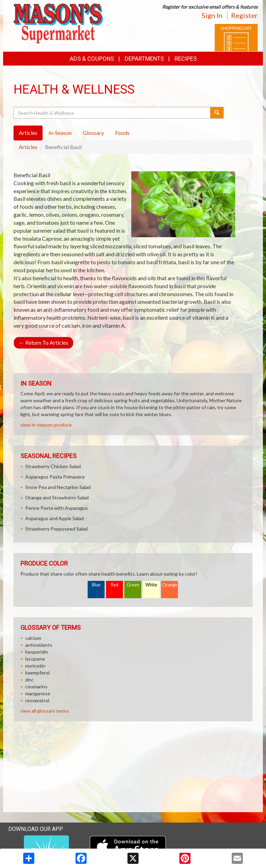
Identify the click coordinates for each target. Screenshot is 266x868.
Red (115, 585)
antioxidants (39, 645)
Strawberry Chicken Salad (53, 466)
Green (133, 585)
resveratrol (37, 700)
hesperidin (37, 652)
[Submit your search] (217, 113)
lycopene (35, 659)
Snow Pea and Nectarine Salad (58, 487)
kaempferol (37, 673)
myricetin (35, 666)
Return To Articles (43, 342)
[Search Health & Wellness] (112, 113)
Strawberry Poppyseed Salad (56, 529)
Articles (28, 147)
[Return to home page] (58, 23)
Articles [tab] (28, 133)
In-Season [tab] (60, 133)
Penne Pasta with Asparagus (57, 508)
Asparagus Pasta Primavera (55, 477)
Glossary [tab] (93, 133)
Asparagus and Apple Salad (55, 518)
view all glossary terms (45, 711)
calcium (33, 638)
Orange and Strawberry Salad (57, 497)
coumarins (36, 686)
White (151, 585)
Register (244, 15)
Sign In (212, 15)
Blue (96, 585)
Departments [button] (144, 59)
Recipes (186, 59)
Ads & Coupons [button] (92, 59)
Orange (170, 585)
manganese (38, 693)
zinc (29, 680)
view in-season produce (46, 425)
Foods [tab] (122, 133)
